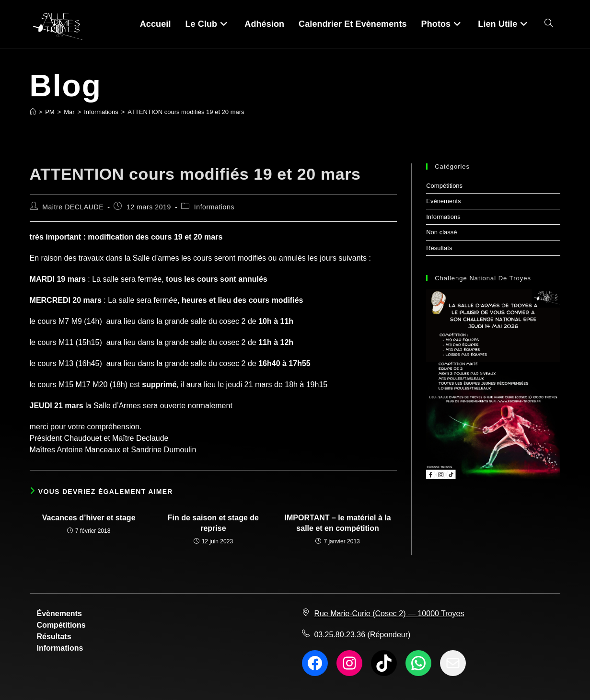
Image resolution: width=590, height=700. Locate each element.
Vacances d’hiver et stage (89, 518)
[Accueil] (33, 112)
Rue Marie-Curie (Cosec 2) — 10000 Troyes (389, 614)
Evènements (443, 201)
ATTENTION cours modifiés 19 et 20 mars (186, 112)
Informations (214, 207)
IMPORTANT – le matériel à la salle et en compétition (338, 523)
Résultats (439, 248)
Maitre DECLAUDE (73, 207)
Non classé (441, 232)
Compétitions (444, 186)
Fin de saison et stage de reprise (213, 523)
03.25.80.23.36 (340, 635)
